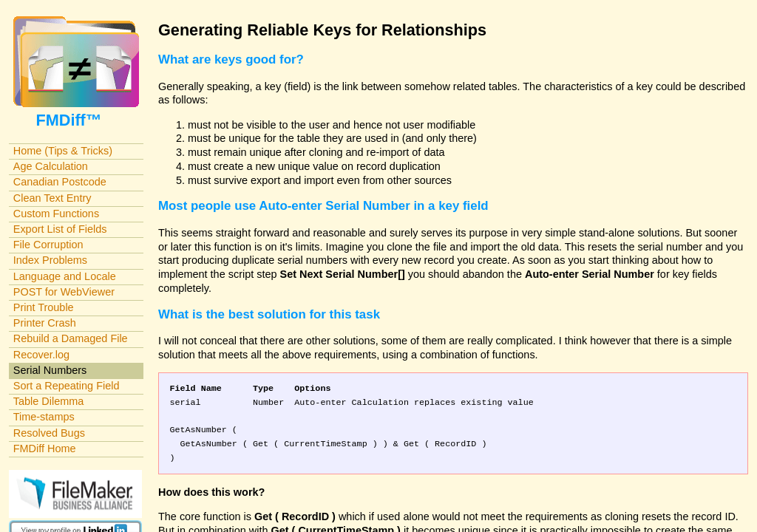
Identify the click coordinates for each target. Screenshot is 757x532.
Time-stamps (44, 417)
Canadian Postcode (60, 182)
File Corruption (48, 245)
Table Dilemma (48, 401)
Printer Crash (45, 323)
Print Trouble (44, 307)
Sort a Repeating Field (67, 386)
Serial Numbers (50, 370)
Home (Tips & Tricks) (63, 151)
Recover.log (41, 355)
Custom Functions (56, 214)
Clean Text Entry (52, 198)
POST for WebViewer (64, 292)
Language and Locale (65, 276)
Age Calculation (51, 166)
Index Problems (50, 260)
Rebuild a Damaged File (71, 338)
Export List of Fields (60, 229)
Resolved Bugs (49, 433)
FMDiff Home (45, 449)
